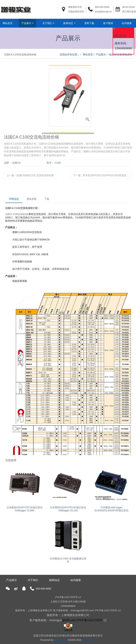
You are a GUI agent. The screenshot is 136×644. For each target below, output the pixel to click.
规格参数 (32, 199)
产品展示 (101, 54)
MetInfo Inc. (89, 640)
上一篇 (30, 175)
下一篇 (103, 175)
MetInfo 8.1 (60, 640)
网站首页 (8, 23)
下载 (47, 199)
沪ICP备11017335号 (90, 620)
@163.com (69, 620)
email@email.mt (103, 12)
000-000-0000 (102, 7)
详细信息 (14, 199)
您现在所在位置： (70, 54)
